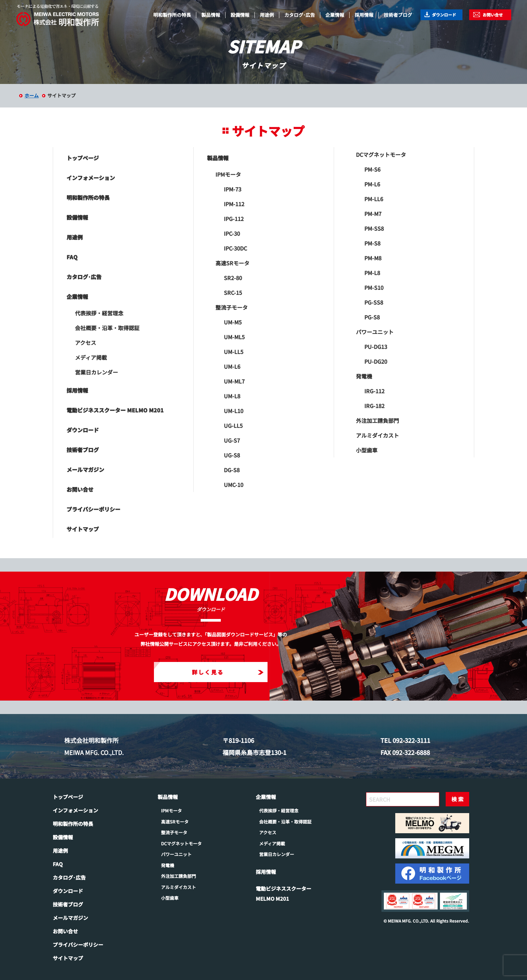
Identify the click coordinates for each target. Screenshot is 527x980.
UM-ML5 (234, 337)
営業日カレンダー (96, 372)
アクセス (86, 343)
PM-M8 (373, 258)
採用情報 (364, 15)
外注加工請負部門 (377, 420)
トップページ (83, 158)
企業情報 (335, 15)
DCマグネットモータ (381, 154)
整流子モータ (232, 307)
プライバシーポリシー (93, 509)
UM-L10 (234, 411)
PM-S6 (372, 169)
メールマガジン (85, 470)
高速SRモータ (232, 263)
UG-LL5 (233, 426)
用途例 (267, 15)
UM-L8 (232, 396)
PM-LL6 (374, 199)
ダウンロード (444, 15)
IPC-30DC (235, 248)
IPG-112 (234, 219)
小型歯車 (367, 450)
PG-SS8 (374, 302)
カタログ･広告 (300, 15)
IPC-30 (232, 233)
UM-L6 (232, 366)
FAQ (72, 257)
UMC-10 (234, 485)
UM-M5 (233, 322)
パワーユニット (375, 332)
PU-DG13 (376, 347)
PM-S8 (372, 243)
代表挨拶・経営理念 (99, 313)
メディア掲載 (91, 357)
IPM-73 (233, 189)
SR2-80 (233, 278)
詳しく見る (228, 672)
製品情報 (211, 15)
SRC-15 (233, 293)
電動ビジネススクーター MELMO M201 (115, 410)
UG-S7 (232, 440)
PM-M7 (373, 214)
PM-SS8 (374, 228)
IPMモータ (228, 174)
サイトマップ (83, 529)
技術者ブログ (398, 15)
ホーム (32, 95)
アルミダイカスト (377, 435)
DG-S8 (232, 470)
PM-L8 (372, 273)
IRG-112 (374, 391)
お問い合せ (493, 15)
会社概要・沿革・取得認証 (107, 328)
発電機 (364, 376)
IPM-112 (234, 204)
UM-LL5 (234, 352)
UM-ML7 (234, 381)
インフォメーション (91, 178)
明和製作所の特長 (172, 15)
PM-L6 (372, 184)
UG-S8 (232, 455)
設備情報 (240, 15)
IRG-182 (374, 406)
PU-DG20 (376, 361)
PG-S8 (372, 317)
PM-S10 (374, 287)
